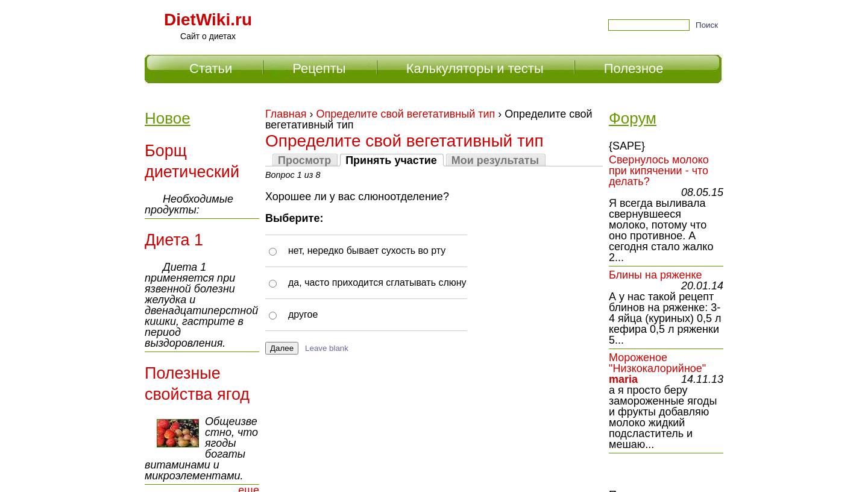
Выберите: (294, 218)
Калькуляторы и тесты (475, 68)
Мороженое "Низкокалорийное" (657, 363)
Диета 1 (174, 240)
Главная (286, 114)
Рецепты (319, 68)
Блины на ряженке (656, 275)
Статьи (211, 68)
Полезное (634, 68)
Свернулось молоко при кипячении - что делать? (659, 171)
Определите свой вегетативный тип (406, 114)
